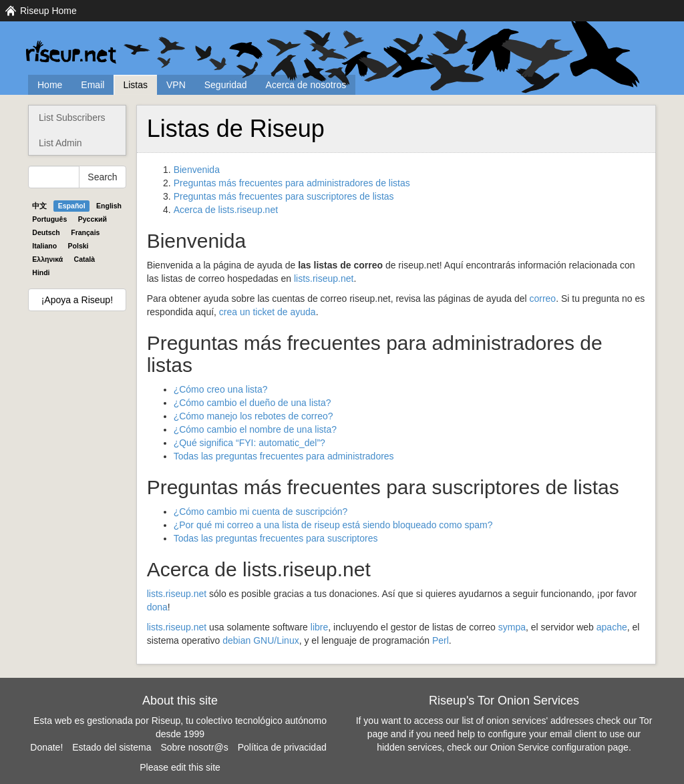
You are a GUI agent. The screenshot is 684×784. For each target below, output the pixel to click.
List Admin (60, 143)
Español (72, 206)
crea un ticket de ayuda (268, 312)
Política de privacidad (282, 747)
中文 (39, 206)
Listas (135, 85)
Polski (78, 246)
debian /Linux (261, 640)
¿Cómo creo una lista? (221, 389)
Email (93, 85)
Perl (441, 640)
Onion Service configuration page (559, 747)
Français (85, 232)
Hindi (41, 272)
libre (319, 627)
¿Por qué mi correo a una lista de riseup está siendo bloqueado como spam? (333, 525)
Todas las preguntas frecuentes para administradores (284, 456)
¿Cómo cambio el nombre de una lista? (255, 429)
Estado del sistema (112, 747)
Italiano (44, 246)
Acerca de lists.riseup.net (226, 210)
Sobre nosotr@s (194, 747)
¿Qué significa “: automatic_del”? (249, 443)
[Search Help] (54, 177)
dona (157, 607)
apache (612, 627)
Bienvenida (197, 170)
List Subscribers (72, 118)
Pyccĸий (93, 219)
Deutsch (46, 232)
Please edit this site (180, 767)
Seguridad (226, 85)
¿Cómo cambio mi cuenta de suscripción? (261, 512)
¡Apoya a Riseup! (77, 300)
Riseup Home (48, 11)
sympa (512, 627)
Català (85, 259)
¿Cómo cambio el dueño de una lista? (252, 403)
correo (542, 299)
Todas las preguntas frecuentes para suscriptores (276, 538)
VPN (176, 85)
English (109, 206)
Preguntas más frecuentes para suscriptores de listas (284, 196)
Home (50, 85)
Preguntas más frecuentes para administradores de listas (292, 183)
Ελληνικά (47, 259)
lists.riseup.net (324, 278)
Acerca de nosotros (306, 85)
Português (49, 219)
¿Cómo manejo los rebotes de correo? (253, 416)
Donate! (46, 747)
